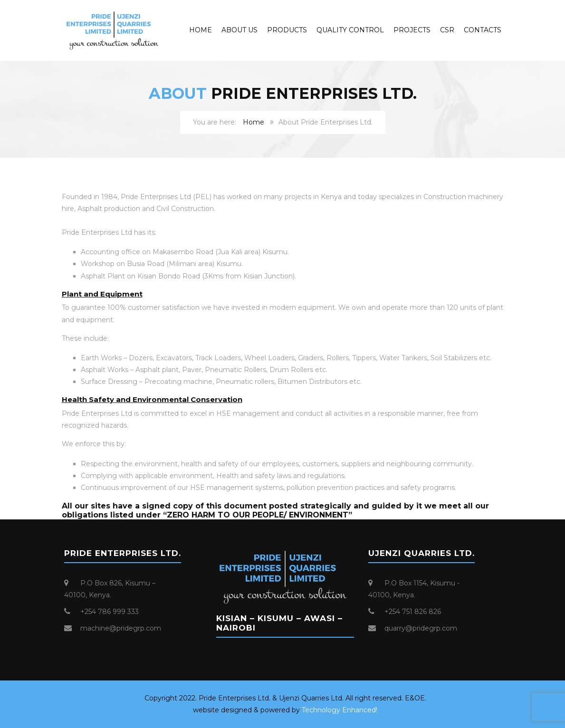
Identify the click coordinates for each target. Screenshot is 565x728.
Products (287, 30)
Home (201, 30)
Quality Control (350, 30)
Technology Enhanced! (340, 710)
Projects (412, 30)
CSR (447, 30)
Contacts (483, 30)
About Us (239, 30)
